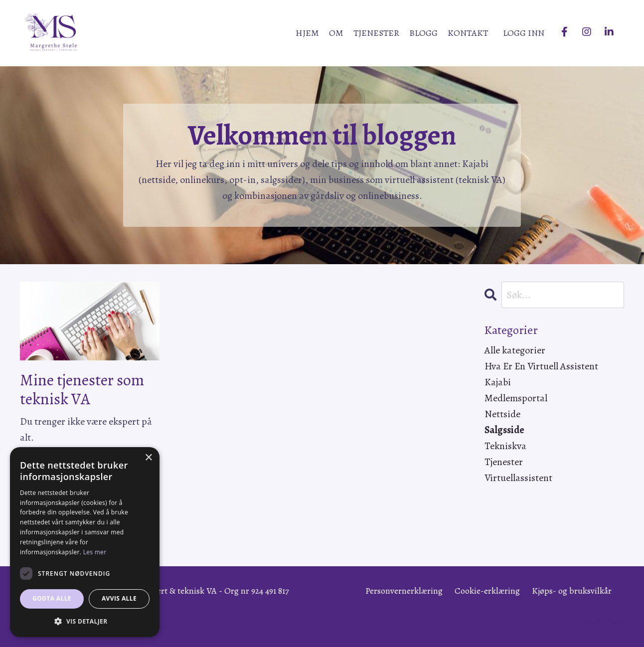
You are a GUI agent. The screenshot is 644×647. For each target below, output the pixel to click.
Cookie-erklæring (487, 591)
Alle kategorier (515, 350)
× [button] (148, 458)
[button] (85, 621)
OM (336, 33)
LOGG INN (524, 33)
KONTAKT (468, 33)
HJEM (307, 33)
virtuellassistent (518, 478)
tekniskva (505, 446)
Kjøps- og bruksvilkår (572, 591)
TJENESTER (376, 33)
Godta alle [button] (52, 598)
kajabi (498, 382)
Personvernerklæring (404, 591)
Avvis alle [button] (119, 598)
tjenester (504, 462)
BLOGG (423, 33)
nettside (502, 414)
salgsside (504, 430)
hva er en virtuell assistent (541, 366)
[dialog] (85, 542)
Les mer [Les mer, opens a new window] (95, 552)
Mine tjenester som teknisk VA (82, 390)
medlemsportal (516, 398)
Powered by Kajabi (599, 621)
